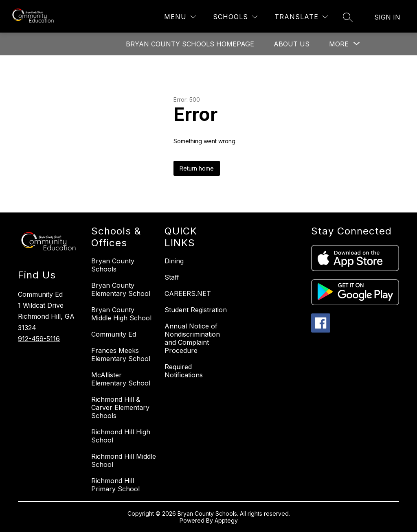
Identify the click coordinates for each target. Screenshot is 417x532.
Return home (197, 168)
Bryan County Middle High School (121, 314)
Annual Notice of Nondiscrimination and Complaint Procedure (192, 338)
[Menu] (180, 17)
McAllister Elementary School (121, 379)
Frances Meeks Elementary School (121, 355)
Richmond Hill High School (121, 436)
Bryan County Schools (113, 265)
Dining (174, 261)
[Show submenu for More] (339, 44)
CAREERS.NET (188, 293)
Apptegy (226, 520)
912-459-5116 (39, 339)
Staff (172, 277)
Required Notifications (184, 371)
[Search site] (348, 17)
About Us (292, 44)
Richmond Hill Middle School (124, 460)
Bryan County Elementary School (121, 289)
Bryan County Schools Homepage (190, 44)
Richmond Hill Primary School (115, 485)
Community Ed (114, 334)
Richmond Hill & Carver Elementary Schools (120, 407)
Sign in (387, 17)
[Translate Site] (301, 17)
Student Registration (196, 310)
